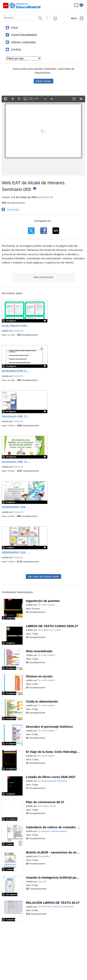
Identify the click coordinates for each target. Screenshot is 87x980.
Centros (16, 49)
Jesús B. (42, 881)
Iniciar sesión (43, 81)
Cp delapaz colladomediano (53, 831)
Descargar (13, 210)
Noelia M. (48, 197)
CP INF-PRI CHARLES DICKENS (56, 907)
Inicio (15, 28)
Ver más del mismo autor (43, 576)
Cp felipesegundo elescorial (52, 781)
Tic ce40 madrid (46, 605)
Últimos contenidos (24, 42)
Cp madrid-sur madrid (49, 630)
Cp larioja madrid (47, 806)
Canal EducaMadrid (24, 35)
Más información (43, 277)
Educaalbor (44, 856)
